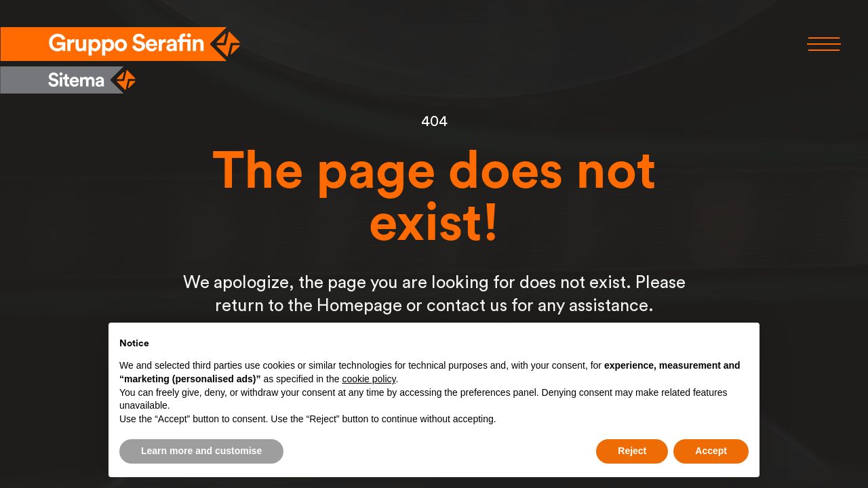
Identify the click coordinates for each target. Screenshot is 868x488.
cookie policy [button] (369, 379)
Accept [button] (711, 451)
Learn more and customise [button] (201, 451)
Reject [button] (632, 451)
